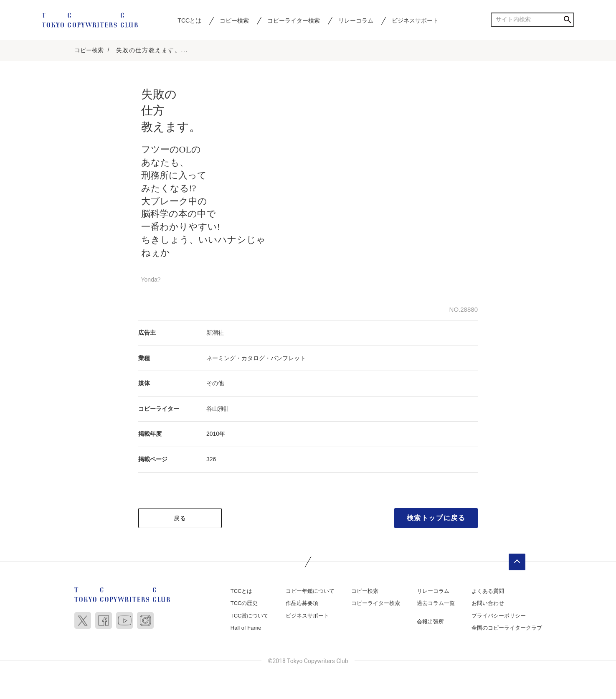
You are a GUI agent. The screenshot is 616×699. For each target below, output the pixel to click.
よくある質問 (488, 591)
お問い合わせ (488, 603)
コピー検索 (234, 20)
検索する (567, 19)
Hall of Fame (246, 628)
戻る (180, 518)
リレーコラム (356, 20)
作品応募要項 (302, 603)
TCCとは (189, 20)
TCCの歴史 (244, 603)
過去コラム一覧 (436, 603)
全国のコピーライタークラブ (507, 628)
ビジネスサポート (415, 20)
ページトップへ (517, 562)
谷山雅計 (218, 409)
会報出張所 (430, 621)
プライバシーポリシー (499, 616)
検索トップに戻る (436, 518)
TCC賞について (250, 616)
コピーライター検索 (294, 20)
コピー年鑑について (310, 591)
